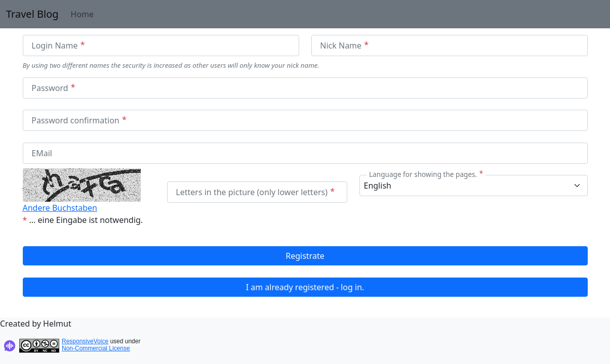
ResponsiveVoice (85, 341)
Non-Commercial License (96, 348)
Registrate (305, 256)
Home (83, 14)
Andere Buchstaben (60, 208)
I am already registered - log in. (305, 287)
